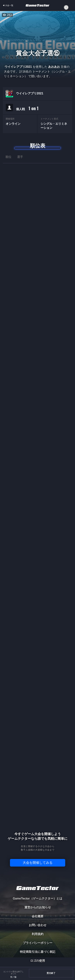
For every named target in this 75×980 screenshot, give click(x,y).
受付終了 (51, 973)
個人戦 (27, 108)
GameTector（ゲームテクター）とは (37, 898)
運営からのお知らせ (38, 907)
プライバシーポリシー (38, 943)
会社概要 (38, 916)
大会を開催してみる (38, 863)
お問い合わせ (38, 925)
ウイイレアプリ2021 (30, 93)
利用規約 (38, 934)
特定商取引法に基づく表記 (38, 952)
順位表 (38, 146)
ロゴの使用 (38, 961)
